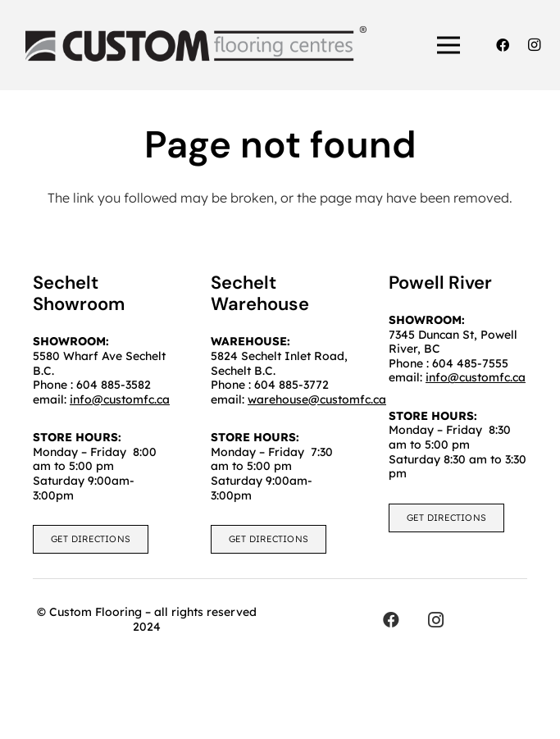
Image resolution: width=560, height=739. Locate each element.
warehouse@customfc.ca (317, 399)
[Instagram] (534, 45)
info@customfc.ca (476, 377)
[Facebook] (503, 45)
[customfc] (196, 45)
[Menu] (449, 45)
